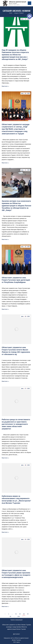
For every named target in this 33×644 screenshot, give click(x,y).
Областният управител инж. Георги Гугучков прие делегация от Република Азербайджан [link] (16, 280)
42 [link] (20, 614)
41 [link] (16, 614)
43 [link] (24, 614)
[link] (30, 16)
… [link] (12, 614)
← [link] (5, 614)
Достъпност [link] (16, 634)
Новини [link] (16, 62)
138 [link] (18, 616)
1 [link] (9, 614)
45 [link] (10, 616)
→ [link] (23, 616)
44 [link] (28, 614)
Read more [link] (5, 86)
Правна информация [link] (17, 620)
